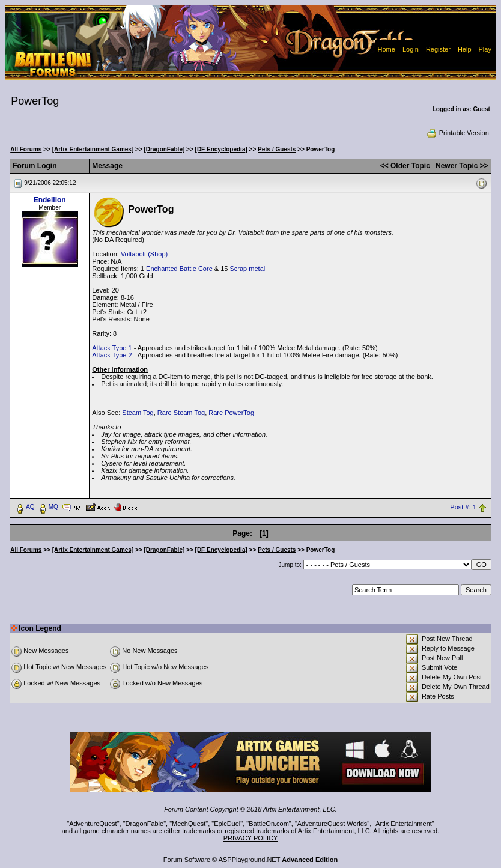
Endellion (50, 200)
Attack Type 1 (112, 348)
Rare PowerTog (231, 413)
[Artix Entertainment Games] (93, 149)
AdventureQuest (93, 824)
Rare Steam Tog (181, 413)
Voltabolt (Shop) (144, 254)
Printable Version (457, 133)
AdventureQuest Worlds (332, 824)
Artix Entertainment (404, 824)
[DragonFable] (165, 149)
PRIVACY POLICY (251, 838)
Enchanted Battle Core (179, 269)
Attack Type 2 (112, 355)
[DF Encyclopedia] (221, 149)
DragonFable (145, 824)
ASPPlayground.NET (250, 860)
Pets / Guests (277, 149)
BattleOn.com (269, 824)
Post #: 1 (463, 507)
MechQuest (189, 824)
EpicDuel (227, 824)
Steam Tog (138, 413)
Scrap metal (248, 269)
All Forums (26, 149)
